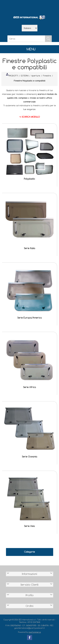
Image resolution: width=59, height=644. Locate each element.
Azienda (21, 6)
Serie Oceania (29, 457)
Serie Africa (29, 387)
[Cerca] (26, 39)
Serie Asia (29, 526)
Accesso (46, 6)
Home (13, 6)
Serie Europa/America (29, 318)
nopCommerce (35, 632)
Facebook (30, 638)
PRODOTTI (12, 75)
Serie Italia (29, 248)
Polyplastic (29, 179)
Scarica (30, 6)
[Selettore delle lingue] (30, 28)
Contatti (38, 6)
